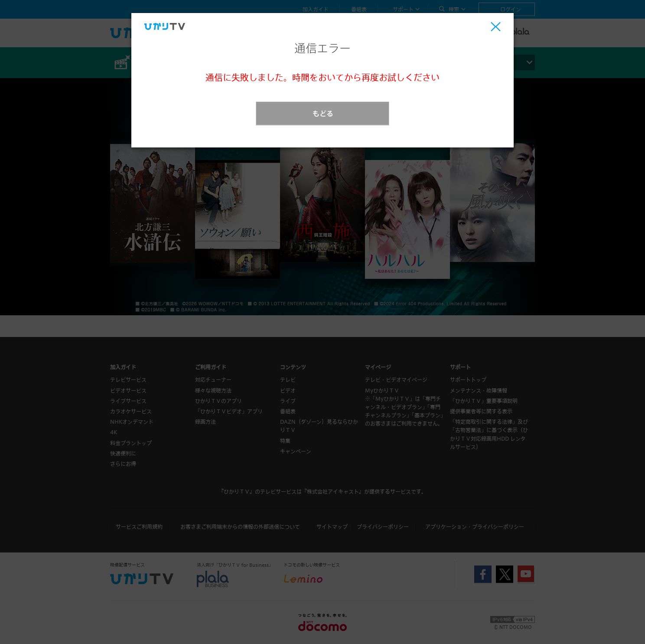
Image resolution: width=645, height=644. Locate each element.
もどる (323, 113)
